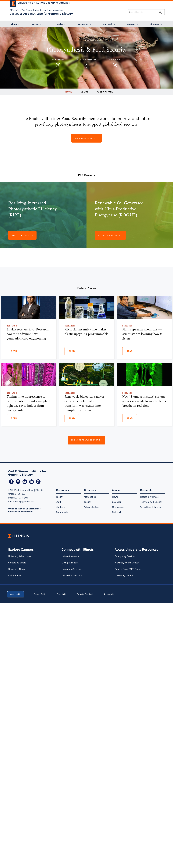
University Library (124, 576)
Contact (131, 24)
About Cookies (16, 594)
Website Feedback (85, 594)
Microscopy (118, 507)
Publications (105, 92)
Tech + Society (115, 59)
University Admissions (19, 556)
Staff (58, 502)
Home (69, 92)
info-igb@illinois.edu (24, 502)
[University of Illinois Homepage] (19, 536)
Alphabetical (90, 497)
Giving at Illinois (70, 563)
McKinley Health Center (127, 563)
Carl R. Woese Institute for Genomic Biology (41, 14)
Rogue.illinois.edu (110, 235)
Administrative (92, 507)
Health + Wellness (87, 59)
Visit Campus (15, 576)
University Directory (72, 576)
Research (36, 24)
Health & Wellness (149, 497)
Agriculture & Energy (151, 507)
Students (61, 507)
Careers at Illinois (17, 563)
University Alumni (70, 556)
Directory (155, 24)
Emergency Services (125, 556)
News (115, 497)
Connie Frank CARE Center (128, 569)
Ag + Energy (58, 59)
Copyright (62, 594)
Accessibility (110, 594)
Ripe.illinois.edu (22, 235)
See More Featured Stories (87, 440)
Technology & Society (151, 502)
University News (17, 569)
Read (14, 351)
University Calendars (72, 569)
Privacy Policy (40, 594)
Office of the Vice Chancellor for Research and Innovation (36, 10)
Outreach (108, 24)
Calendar (117, 502)
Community (62, 512)
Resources (83, 24)
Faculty (59, 24)
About (14, 24)
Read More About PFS (86, 138)
